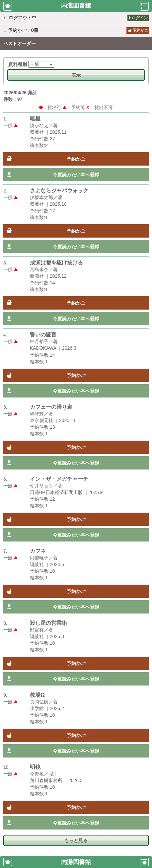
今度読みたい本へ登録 (76, 175)
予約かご (140, 31)
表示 (76, 75)
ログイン (140, 18)
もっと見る (76, 840)
